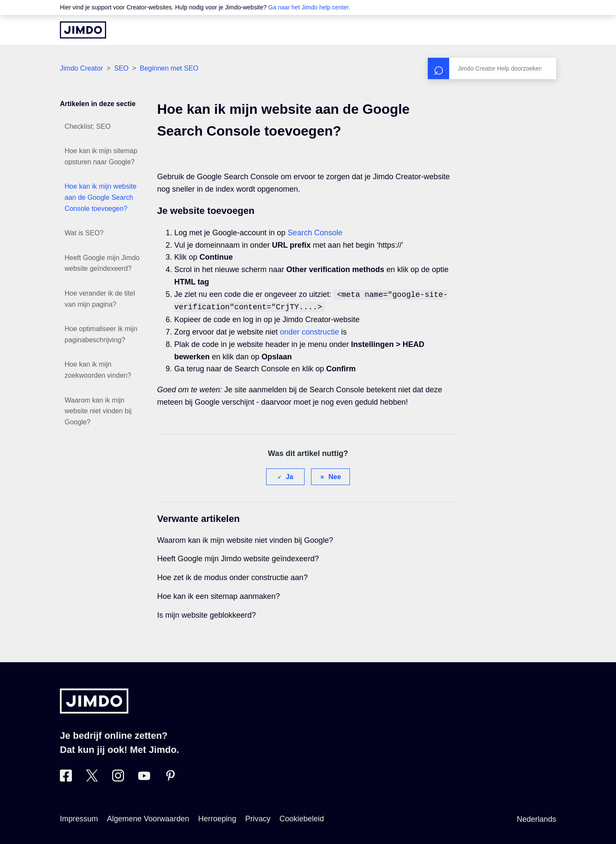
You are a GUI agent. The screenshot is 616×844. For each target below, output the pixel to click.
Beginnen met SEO (169, 68)
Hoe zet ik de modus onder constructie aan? (232, 577)
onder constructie (309, 332)
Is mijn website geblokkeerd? (206, 615)
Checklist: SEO (88, 126)
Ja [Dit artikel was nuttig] (290, 477)
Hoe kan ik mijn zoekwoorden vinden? (98, 370)
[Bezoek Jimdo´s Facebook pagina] (66, 779)
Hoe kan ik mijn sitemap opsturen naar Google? (101, 156)
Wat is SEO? (84, 233)
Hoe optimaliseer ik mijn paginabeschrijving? (101, 334)
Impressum (79, 819)
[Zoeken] (492, 68)
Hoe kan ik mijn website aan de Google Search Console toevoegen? (101, 197)
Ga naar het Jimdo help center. (309, 7)
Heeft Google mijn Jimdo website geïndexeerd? (102, 263)
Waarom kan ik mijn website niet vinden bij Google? (98, 411)
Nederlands (536, 819)
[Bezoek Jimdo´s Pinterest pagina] (170, 779)
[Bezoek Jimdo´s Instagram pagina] (118, 779)
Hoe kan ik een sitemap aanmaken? (218, 596)
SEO (121, 68)
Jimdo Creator (81, 68)
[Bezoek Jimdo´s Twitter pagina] (92, 779)
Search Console (315, 233)
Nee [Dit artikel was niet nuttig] (335, 477)
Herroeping (217, 819)
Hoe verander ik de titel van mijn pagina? (100, 299)
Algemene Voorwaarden (148, 819)
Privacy (258, 819)
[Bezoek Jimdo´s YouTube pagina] (144, 779)
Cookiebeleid (302, 819)
